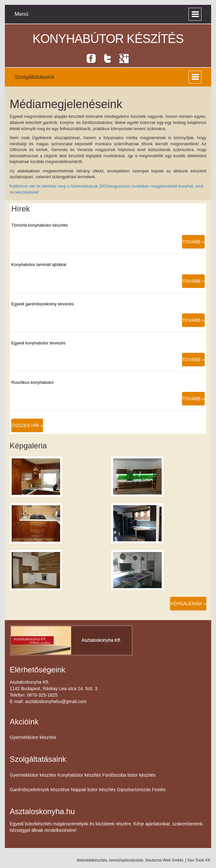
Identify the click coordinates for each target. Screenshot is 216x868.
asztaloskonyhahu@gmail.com (56, 701)
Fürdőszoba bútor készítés (129, 775)
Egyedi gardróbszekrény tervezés (43, 304)
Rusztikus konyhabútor (33, 382)
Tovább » (193, 242)
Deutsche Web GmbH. (165, 860)
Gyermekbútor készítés (33, 737)
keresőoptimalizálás (126, 860)
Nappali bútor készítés (93, 790)
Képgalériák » (188, 604)
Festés (159, 790)
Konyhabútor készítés (108, 39)
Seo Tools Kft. (199, 860)
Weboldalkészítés (92, 860)
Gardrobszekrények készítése (40, 790)
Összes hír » (27, 425)
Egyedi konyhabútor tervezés (38, 343)
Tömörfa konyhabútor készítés (40, 225)
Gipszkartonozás (134, 790)
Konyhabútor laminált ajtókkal (39, 265)
